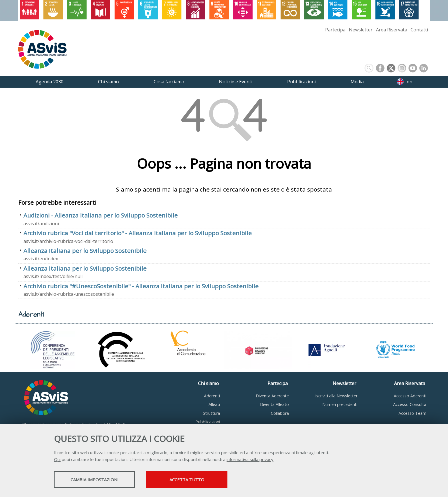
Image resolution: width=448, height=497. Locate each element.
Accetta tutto (202, 480)
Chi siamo (208, 383)
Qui (57, 460)
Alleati (214, 404)
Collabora (280, 413)
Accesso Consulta (410, 404)
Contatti (419, 30)
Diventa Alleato (274, 404)
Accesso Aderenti (410, 396)
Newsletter (361, 30)
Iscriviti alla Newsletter (336, 396)
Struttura (211, 413)
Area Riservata (392, 30)
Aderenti (212, 396)
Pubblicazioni (208, 422)
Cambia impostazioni (99, 480)
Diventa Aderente (272, 396)
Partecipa (335, 30)
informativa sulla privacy (250, 460)
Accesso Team (412, 413)
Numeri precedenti (340, 404)
